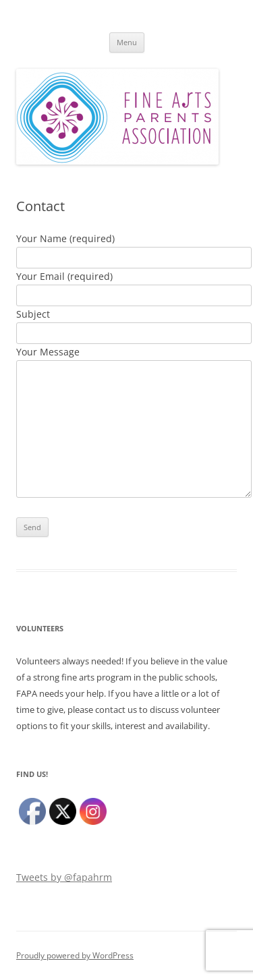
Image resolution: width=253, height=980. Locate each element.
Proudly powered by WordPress (75, 955)
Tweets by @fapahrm (64, 877)
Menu (127, 42)
